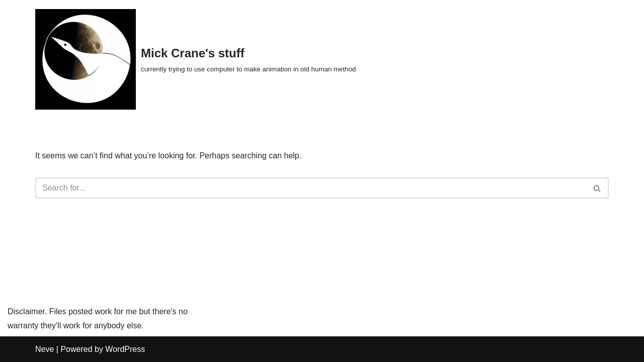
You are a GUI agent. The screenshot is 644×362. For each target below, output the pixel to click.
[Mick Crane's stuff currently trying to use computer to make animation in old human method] (195, 59)
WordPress (125, 349)
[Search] (311, 188)
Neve (45, 349)
